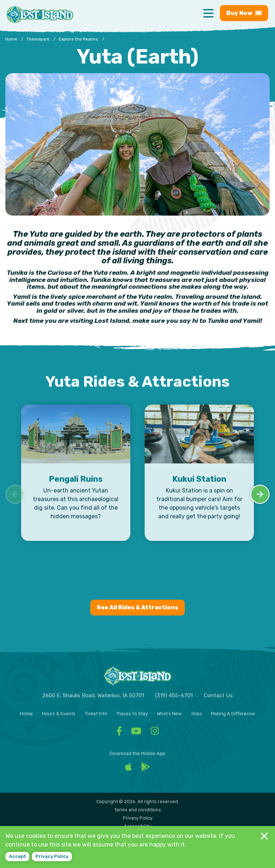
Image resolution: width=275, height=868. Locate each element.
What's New (169, 714)
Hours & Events (59, 714)
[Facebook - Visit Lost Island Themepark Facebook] (119, 733)
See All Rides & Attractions (137, 607)
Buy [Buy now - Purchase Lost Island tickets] (244, 13)
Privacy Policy (138, 818)
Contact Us (218, 695)
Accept (18, 856)
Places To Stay (132, 714)
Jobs (196, 714)
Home (26, 714)
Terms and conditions (138, 810)
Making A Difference (233, 714)
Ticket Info (96, 714)
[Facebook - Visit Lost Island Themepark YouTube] (136, 733)
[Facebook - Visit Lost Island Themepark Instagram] (155, 733)
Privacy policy (52, 856)
